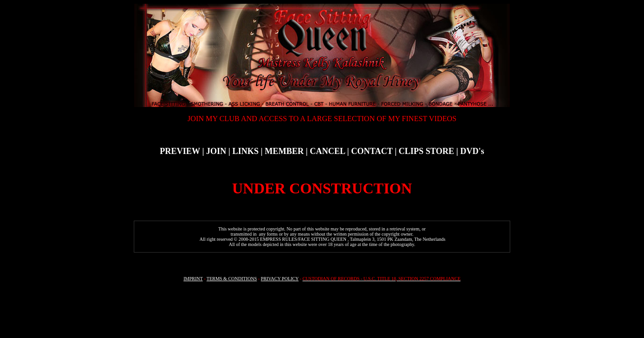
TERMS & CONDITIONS (232, 279)
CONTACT (372, 151)
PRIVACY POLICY (280, 279)
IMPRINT (193, 279)
